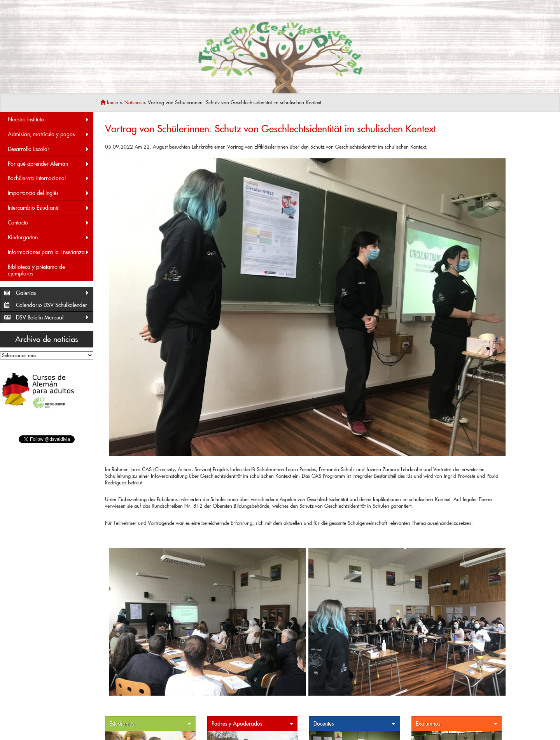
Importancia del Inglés (49, 193)
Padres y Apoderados (253, 724)
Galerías (53, 293)
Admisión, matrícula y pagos (49, 134)
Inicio (109, 103)
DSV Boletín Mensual (53, 318)
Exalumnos (457, 724)
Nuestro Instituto (49, 120)
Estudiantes (150, 724)
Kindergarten (49, 238)
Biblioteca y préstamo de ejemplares (36, 270)
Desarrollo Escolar (49, 149)
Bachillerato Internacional (49, 178)
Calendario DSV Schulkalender (52, 305)
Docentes (355, 724)
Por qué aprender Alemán (49, 164)
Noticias (133, 103)
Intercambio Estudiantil (49, 208)
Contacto (49, 223)
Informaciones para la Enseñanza (49, 252)
